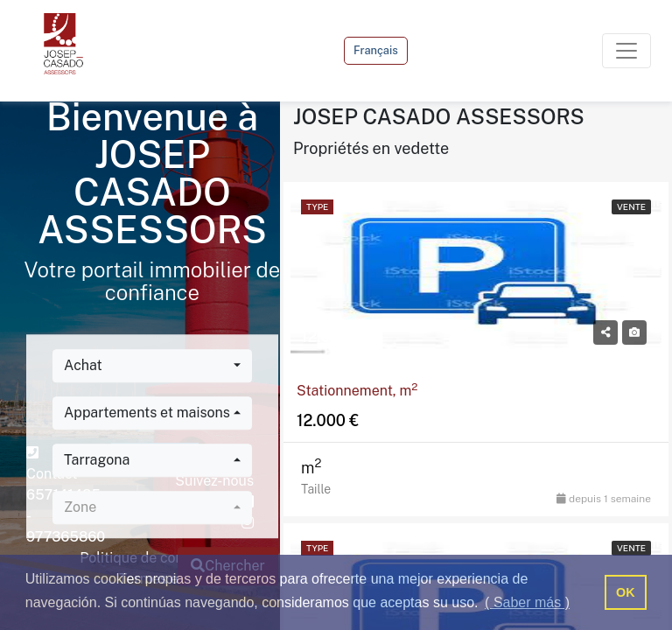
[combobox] (152, 366)
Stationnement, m (357, 391)
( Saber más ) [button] (527, 602)
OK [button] (626, 592)
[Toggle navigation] (626, 51)
